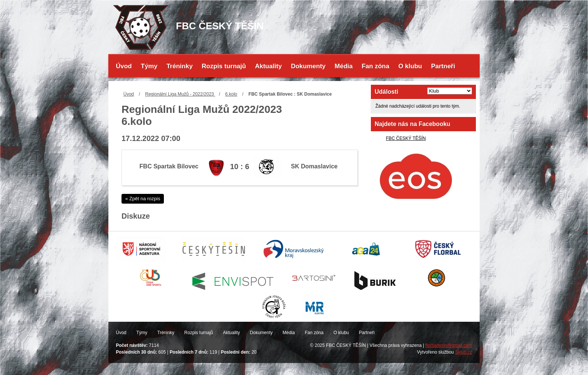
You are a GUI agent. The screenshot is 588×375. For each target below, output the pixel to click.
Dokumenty (308, 66)
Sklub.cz (464, 352)
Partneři (443, 66)
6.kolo (231, 94)
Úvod (124, 66)
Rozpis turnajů (224, 66)
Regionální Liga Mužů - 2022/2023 (180, 94)
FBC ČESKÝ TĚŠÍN (406, 138)
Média (343, 66)
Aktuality (268, 66)
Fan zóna (375, 66)
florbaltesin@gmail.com (449, 345)
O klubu (410, 66)
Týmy (149, 66)
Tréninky (180, 66)
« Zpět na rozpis (143, 199)
